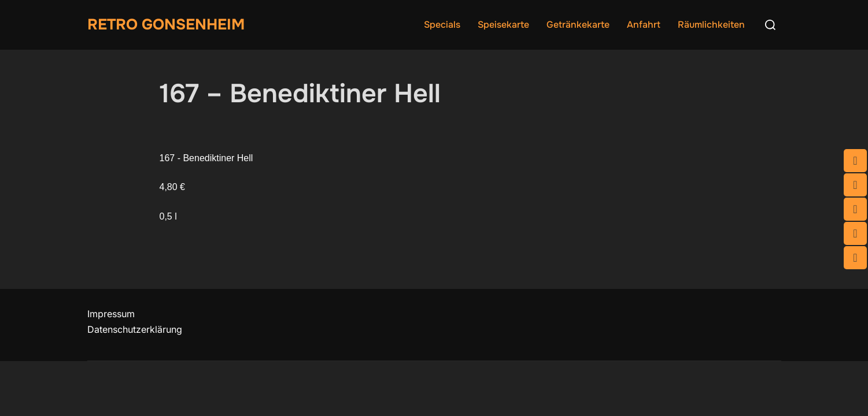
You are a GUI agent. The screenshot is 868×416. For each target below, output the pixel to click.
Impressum (111, 314)
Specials (442, 25)
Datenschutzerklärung (135, 329)
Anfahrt (644, 25)
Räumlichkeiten (711, 25)
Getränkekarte (578, 25)
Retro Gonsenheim (166, 25)
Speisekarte (503, 25)
